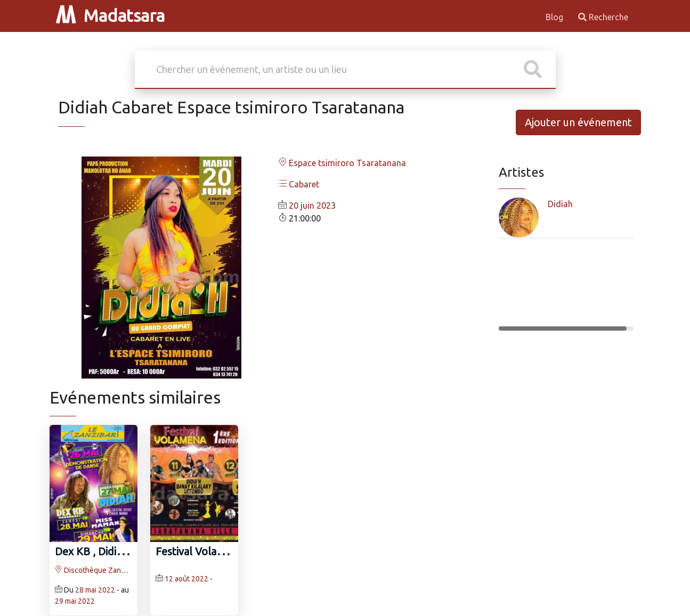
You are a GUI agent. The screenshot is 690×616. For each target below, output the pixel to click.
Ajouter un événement (578, 122)
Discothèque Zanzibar (96, 570)
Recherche (603, 17)
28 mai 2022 (95, 590)
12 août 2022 (186, 579)
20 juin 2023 (312, 206)
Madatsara (110, 15)
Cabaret (299, 184)
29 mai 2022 (75, 601)
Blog (555, 17)
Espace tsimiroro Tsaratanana (342, 163)
